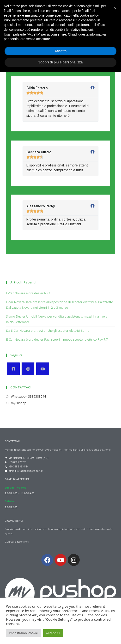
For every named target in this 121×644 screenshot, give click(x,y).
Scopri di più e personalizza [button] (60, 634)
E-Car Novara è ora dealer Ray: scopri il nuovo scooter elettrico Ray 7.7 (57, 339)
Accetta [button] (61, 623)
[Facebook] (13, 369)
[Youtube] (43, 369)
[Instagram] (28, 369)
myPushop (18, 403)
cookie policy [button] (89, 587)
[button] (80, 13)
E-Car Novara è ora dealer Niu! (28, 293)
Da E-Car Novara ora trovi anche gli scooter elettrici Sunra (48, 331)
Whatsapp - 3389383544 (28, 396)
